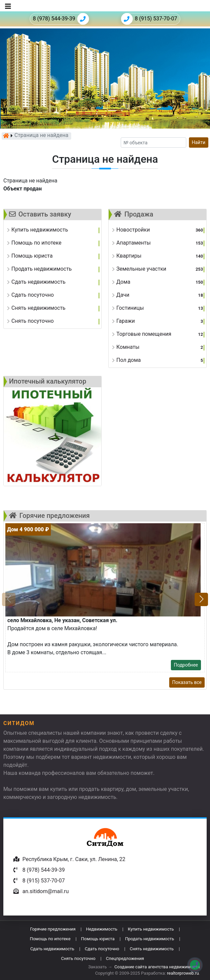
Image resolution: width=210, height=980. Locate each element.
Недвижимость (102, 929)
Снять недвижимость (152, 949)
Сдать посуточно (102, 949)
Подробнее (186, 665)
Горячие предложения (53, 929)
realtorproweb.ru (183, 973)
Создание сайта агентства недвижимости (157, 967)
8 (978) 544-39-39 (61, 19)
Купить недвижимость (151, 929)
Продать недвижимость (150, 939)
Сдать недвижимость (52, 949)
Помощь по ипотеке (50, 939)
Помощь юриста (98, 939)
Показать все (187, 682)
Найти (199, 142)
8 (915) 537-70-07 (149, 19)
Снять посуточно (78, 958)
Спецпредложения (125, 958)
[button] (201, 599)
